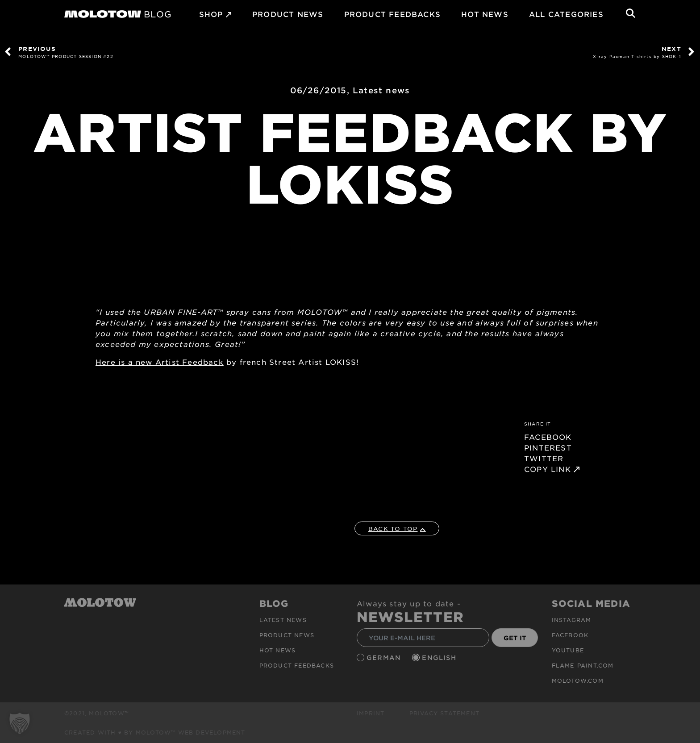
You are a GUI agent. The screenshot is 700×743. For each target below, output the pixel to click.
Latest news (381, 90)
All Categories (566, 14)
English (440, 657)
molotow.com (578, 680)
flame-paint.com (583, 665)
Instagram (572, 620)
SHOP (211, 14)
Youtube (568, 650)
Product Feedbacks (392, 14)
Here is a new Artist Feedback (160, 362)
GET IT (515, 638)
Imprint (371, 713)
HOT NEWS (485, 14)
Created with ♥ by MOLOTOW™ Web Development (155, 732)
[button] (20, 723)
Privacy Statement (444, 713)
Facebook (570, 635)
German (385, 657)
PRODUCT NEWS (288, 14)
